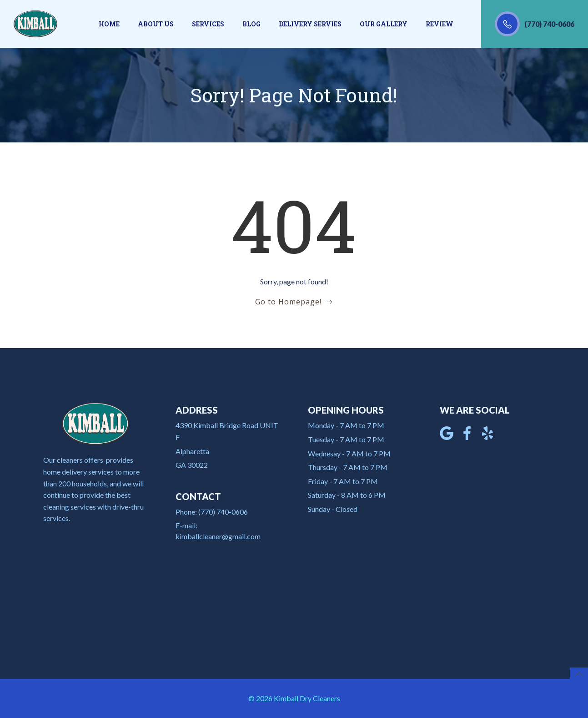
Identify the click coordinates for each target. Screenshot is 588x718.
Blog (251, 24)
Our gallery (384, 24)
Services (208, 24)
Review (440, 24)
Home (109, 24)
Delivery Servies (310, 24)
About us (156, 24)
